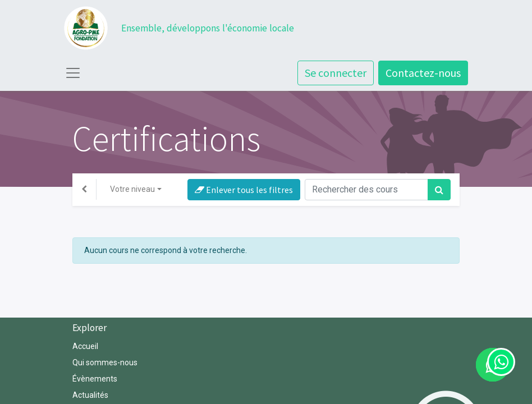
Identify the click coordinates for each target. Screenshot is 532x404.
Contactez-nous (423, 73)
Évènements (95, 379)
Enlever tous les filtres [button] (244, 190)
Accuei (84, 346)
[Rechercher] (439, 190)
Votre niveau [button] (132, 189)
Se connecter (336, 73)
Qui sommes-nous (106, 362)
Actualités (90, 395)
